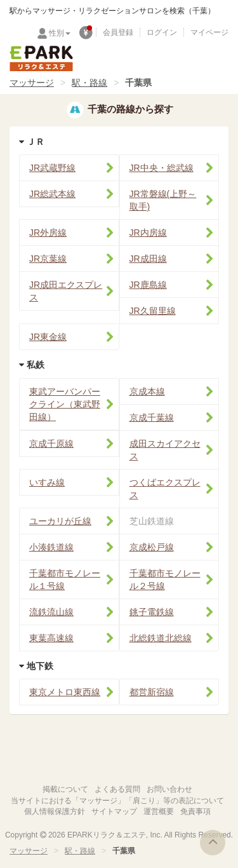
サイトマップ (114, 811)
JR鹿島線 (148, 285)
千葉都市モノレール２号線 (165, 580)
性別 (60, 33)
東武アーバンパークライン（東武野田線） (65, 404)
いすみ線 (47, 482)
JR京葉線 (48, 259)
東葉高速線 (51, 638)
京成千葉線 (152, 417)
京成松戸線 (152, 547)
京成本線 (147, 391)
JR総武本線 (52, 194)
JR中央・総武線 (162, 168)
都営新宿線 (152, 692)
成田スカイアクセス (165, 450)
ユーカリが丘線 (60, 521)
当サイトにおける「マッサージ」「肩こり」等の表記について (117, 801)
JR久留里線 (153, 311)
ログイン (162, 32)
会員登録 (118, 32)
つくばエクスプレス (165, 489)
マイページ (209, 32)
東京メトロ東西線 (65, 692)
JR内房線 (148, 233)
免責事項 (195, 811)
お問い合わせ (169, 789)
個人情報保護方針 (55, 811)
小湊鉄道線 (51, 547)
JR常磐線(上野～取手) (163, 200)
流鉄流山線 (51, 612)
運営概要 (159, 811)
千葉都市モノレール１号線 (65, 580)
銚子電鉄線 (152, 612)
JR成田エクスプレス (66, 291)
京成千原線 (51, 444)
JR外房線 (48, 233)
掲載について (65, 789)
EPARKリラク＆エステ (41, 58)
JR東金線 (48, 337)
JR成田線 (148, 259)
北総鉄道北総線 (161, 638)
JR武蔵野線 (52, 168)
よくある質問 (117, 789)
